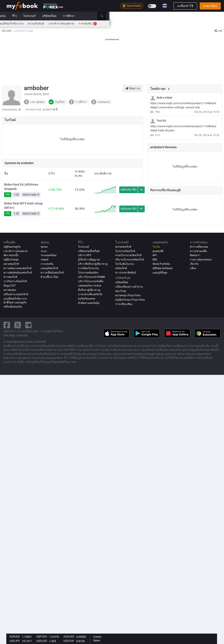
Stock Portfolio (161, 264)
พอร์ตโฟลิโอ (32, 16)
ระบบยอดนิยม (49, 255)
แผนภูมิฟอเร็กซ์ (49, 268)
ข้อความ (133, 88)
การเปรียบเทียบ (124, 304)
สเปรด (85, 24)
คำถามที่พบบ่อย (199, 247)
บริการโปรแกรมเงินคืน (91, 281)
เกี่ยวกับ (194, 264)
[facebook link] (7, 325)
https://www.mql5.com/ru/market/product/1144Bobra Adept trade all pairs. (183, 128)
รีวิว (129, 16)
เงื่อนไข (9, 331)
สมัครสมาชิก (129, 190)
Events (97, 637)
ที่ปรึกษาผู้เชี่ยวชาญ (89, 290)
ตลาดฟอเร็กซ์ (11, 264)
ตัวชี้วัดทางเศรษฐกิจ (15, 303)
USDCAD (42, 641)
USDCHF (69, 641)
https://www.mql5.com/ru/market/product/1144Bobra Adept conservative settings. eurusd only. (183, 105)
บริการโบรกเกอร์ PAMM (91, 277)
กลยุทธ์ (45, 260)
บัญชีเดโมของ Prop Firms (130, 300)
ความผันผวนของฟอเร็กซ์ (17, 268)
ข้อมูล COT (10, 286)
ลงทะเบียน (210, 6)
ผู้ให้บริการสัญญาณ (89, 260)
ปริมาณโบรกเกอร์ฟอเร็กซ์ (129, 260)
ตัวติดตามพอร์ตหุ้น (89, 303)
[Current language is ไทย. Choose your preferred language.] (165, 6)
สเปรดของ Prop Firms (128, 295)
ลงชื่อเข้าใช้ (185, 6)
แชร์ (218, 31)
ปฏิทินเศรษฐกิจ (16, 24)
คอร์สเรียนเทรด (87, 299)
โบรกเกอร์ (144, 16)
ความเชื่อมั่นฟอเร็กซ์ (52, 273)
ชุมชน (116, 16)
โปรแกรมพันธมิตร (88, 273)
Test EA (161, 121)
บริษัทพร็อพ (164, 16)
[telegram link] (28, 325)
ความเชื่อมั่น (101, 24)
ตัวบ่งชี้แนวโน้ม (50, 277)
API (155, 255)
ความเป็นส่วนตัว (28, 331)
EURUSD (15, 637)
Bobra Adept (164, 98)
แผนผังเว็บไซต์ (52, 331)
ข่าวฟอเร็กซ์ (10, 277)
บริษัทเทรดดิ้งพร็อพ (89, 251)
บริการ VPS (85, 255)
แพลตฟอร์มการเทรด (90, 286)
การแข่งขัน (202, 24)
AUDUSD (69, 637)
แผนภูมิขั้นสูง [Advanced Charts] (160, 273)
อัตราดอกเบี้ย (38, 24)
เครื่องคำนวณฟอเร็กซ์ (64, 24)
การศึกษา (184, 16)
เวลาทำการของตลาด (176, 24)
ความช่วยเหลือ (198, 251)
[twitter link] (18, 325)
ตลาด (90, 16)
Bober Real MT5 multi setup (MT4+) (23, 206)
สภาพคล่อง (10, 290)
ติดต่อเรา (195, 255)
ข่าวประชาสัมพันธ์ (125, 273)
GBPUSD (42, 637)
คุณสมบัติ (158, 251)
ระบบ (103, 16)
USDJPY (15, 641)
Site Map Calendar (16, 335)
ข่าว (49, 16)
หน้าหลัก (12, 16)
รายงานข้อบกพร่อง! (201, 260)
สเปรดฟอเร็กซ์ (123, 247)
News (97, 641)
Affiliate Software (163, 268)
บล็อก (193, 268)
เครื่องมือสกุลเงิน (13, 307)
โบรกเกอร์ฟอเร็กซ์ (125, 251)
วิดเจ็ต (156, 247)
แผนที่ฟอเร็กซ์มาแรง (126, 24)
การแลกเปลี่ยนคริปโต (90, 294)
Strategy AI (69, 16)
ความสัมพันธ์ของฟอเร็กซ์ (18, 273)
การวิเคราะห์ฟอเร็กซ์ (15, 281)
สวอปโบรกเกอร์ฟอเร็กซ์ (128, 255)
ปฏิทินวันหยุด (11, 260)
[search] (219, 16)
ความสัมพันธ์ (151, 24)
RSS (155, 260)
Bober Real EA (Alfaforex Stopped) (21, 187)
